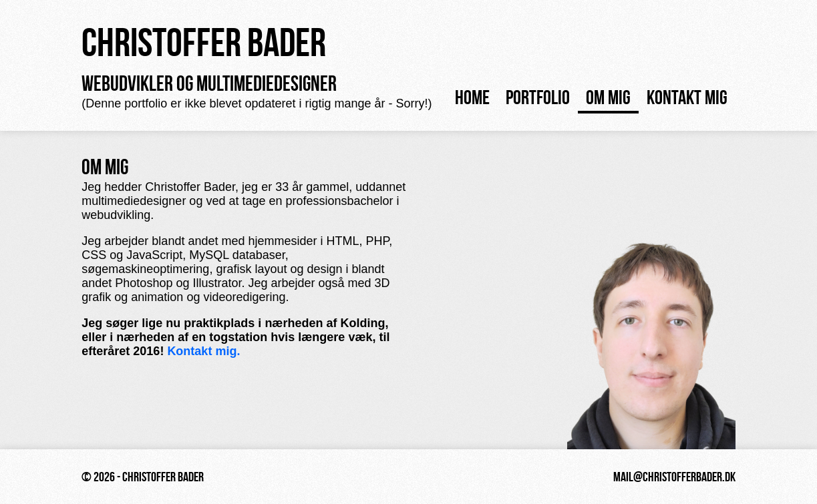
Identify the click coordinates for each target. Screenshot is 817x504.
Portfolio (538, 97)
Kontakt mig (687, 97)
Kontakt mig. (203, 351)
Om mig (608, 97)
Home (472, 97)
